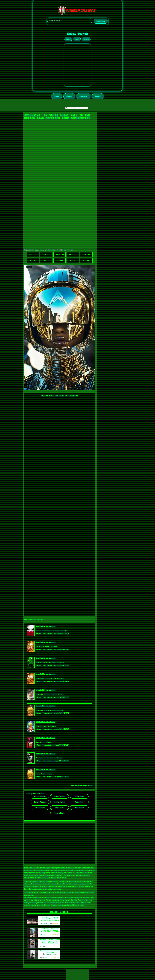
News (68, 39)
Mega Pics (60, 807)
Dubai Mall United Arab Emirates (50, 952)
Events (86, 39)
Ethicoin (33, 261)
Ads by (75, 785)
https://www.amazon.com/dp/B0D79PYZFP (53, 713)
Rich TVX (86, 255)
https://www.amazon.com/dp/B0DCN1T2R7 (53, 665)
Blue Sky (73, 255)
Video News (79, 796)
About (69, 96)
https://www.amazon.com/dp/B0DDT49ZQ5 (53, 634)
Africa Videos (40, 796)
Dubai (42, 893)
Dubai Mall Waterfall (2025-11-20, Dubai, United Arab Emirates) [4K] (50, 931)
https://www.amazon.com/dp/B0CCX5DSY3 (53, 761)
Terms (98, 96)
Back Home (86, 261)
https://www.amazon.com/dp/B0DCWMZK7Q (53, 650)
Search (46, 261)
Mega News (79, 802)
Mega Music (79, 807)
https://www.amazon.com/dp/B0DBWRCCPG (53, 697)
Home (57, 96)
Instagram (60, 255)
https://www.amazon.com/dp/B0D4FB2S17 (53, 729)
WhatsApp (33, 255)
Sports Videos (59, 802)
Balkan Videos (59, 796)
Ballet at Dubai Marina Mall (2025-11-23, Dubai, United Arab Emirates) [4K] (50, 942)
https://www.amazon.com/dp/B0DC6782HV (52, 681)
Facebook (60, 261)
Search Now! (101, 21)
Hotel (77, 39)
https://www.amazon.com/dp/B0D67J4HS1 (52, 777)
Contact (83, 96)
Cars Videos (40, 807)
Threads (46, 255)
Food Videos (60, 813)
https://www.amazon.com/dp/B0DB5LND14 (53, 745)
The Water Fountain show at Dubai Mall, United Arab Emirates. (50, 919)
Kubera (73, 261)
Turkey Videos (40, 802)
